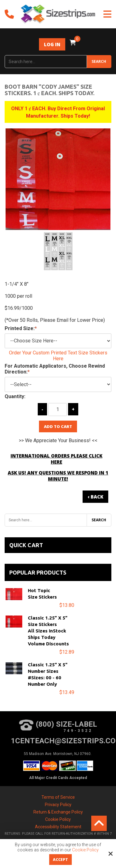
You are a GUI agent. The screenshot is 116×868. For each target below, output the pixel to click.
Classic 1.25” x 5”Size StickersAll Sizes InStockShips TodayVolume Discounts (48, 631)
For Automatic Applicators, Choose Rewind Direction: (55, 369)
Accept (60, 860)
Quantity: (15, 396)
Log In (52, 44)
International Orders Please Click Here (56, 459)
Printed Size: (21, 328)
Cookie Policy (85, 850)
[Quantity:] (58, 410)
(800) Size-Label (58, 726)
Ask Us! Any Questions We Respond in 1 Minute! (58, 476)
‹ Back (95, 497)
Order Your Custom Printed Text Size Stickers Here (58, 356)
